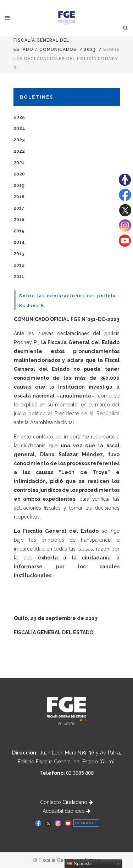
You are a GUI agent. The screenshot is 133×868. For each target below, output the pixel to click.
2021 (19, 162)
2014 (19, 242)
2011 (19, 276)
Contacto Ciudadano (66, 802)
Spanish (79, 864)
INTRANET (86, 823)
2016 (19, 219)
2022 (19, 151)
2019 (19, 185)
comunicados (58, 49)
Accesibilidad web (66, 811)
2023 (90, 49)
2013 (19, 254)
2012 (19, 265)
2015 (19, 231)
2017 (19, 208)
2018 (19, 197)
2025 (19, 117)
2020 (19, 174)
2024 (19, 128)
